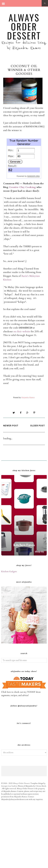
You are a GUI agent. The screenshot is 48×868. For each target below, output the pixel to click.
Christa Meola (41, 851)
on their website (22, 331)
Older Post (38, 426)
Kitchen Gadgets (9, 572)
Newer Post (11, 426)
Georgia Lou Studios (9, 851)
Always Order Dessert (24, 26)
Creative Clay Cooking (23, 187)
